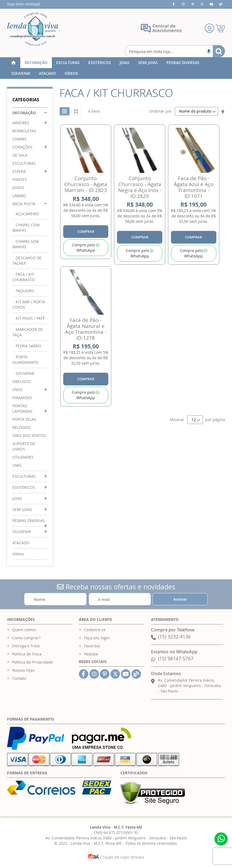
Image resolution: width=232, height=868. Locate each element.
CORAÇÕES (22, 147)
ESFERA (19, 171)
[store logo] (33, 29)
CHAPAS (19, 139)
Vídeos (18, 554)
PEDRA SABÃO (28, 346)
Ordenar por (160, 111)
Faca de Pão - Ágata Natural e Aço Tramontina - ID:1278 (86, 329)
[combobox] (175, 51)
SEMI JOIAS (22, 509)
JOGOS (18, 188)
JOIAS (17, 498)
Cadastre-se (95, 630)
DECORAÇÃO (24, 113)
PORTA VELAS (24, 419)
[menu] (116, 68)
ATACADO (21, 543)
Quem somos (24, 630)
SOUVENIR (25, 373)
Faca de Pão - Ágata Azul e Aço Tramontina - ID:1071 (194, 187)
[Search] (219, 51)
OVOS (18, 390)
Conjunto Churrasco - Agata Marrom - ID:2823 (86, 184)
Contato (19, 678)
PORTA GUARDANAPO (25, 360)
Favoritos (92, 646)
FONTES (20, 179)
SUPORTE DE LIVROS (24, 446)
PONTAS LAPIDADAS (22, 408)
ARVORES (21, 123)
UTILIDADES (23, 457)
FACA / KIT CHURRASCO (24, 277)
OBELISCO (21, 381)
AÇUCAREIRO (27, 214)
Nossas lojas (23, 670)
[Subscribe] (180, 599)
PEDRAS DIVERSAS (29, 521)
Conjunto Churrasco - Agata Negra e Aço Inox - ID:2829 (140, 187)
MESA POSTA (24, 204)
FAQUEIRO (25, 291)
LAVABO (19, 196)
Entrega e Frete (26, 646)
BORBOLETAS (24, 131)
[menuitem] (36, 63)
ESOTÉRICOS (24, 487)
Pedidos (91, 654)
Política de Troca (27, 654)
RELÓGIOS (22, 427)
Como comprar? (26, 638)
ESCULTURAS (24, 163)
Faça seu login (97, 638)
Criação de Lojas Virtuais (116, 857)
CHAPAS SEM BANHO (26, 244)
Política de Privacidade (33, 662)
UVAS (17, 465)
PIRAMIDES (22, 398)
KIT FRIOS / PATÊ (30, 318)
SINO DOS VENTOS (29, 435)
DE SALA (20, 155)
